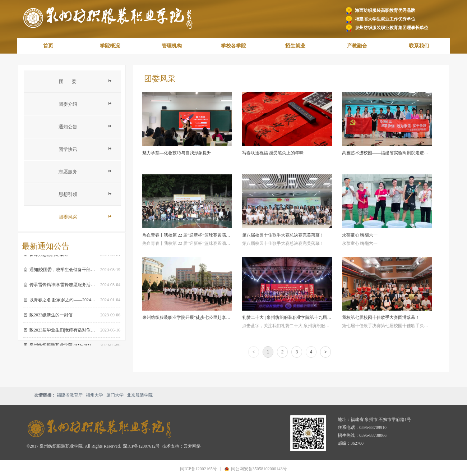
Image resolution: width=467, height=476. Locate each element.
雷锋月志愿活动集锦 (49, 256)
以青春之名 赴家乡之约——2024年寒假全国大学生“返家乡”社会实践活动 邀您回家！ (63, 301)
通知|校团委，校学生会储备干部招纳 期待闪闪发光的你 (63, 271)
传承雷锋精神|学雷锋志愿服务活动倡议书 (63, 286)
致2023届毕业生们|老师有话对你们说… (63, 331)
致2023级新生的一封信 (51, 316)
